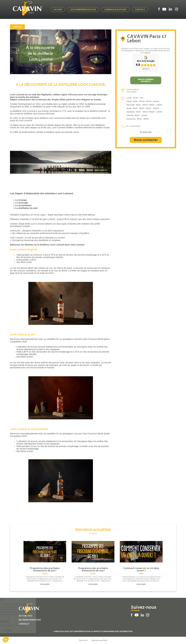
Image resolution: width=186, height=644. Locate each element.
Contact (140, 10)
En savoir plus (146, 132)
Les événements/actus (83, 10)
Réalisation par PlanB (99, 640)
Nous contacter (146, 140)
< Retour (17, 27)
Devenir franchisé (30, 620)
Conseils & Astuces (115, 10)
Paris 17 (32, 13)
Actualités (26, 616)
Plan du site (83, 640)
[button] (6, 639)
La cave (58, 10)
